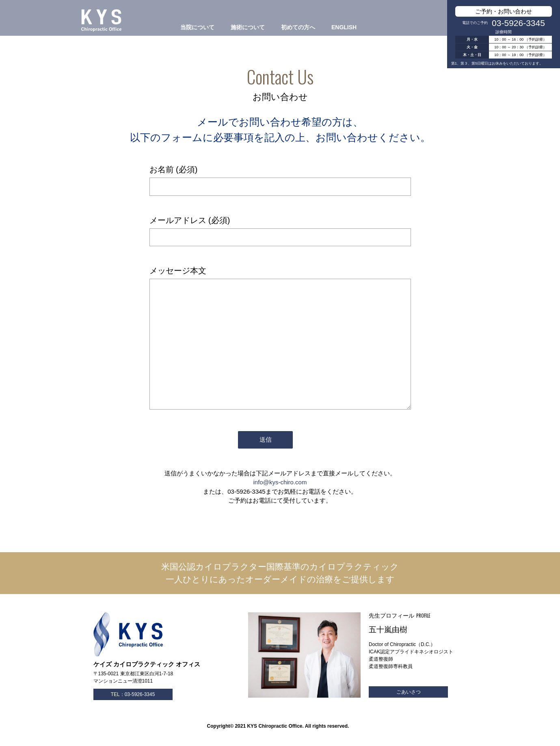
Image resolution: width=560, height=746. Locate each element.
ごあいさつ (409, 692)
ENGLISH (344, 27)
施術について (248, 27)
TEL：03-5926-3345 (133, 694)
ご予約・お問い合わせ (504, 11)
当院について (197, 27)
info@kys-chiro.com (280, 482)
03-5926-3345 (518, 23)
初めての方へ (298, 27)
